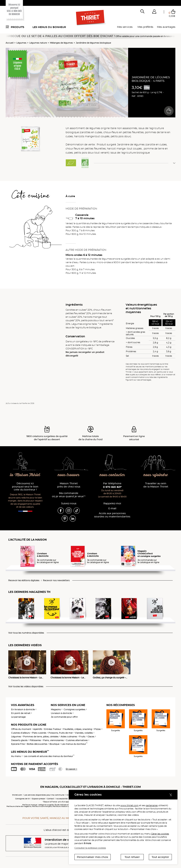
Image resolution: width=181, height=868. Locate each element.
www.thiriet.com (129, 805)
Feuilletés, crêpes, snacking (78, 729)
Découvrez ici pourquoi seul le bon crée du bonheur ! (25, 487)
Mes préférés (145, 27)
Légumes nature (38, 43)
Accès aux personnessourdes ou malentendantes (112, 515)
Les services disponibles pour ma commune (44, 795)
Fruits (82, 737)
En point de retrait (21, 713)
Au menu (16, 756)
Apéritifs (38, 729)
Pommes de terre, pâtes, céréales (41, 737)
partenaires (152, 805)
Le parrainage (18, 717)
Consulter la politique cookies (90, 848)
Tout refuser (132, 857)
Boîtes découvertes (37, 744)
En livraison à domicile (23, 709)
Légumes (21, 43)
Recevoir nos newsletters (56, 580)
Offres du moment (21, 729)
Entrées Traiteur (53, 729)
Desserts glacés (19, 740)
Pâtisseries (35, 740)
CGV (68, 795)
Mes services (125, 27)
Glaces (91, 737)
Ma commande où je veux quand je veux (69, 495)
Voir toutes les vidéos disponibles (26, 687)
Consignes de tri (23, 799)
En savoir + (71, 769)
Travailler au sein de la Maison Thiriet (156, 485)
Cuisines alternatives (77, 740)
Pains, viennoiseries (53, 740)
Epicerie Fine (18, 744)
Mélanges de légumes (61, 43)
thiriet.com (17, 795)
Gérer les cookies (160, 834)
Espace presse (38, 799)
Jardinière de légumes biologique (93, 43)
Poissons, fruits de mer (61, 733)
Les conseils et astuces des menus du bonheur (49, 756)
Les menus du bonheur (49, 27)
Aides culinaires (69, 737)
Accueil (10, 43)
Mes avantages (166, 27)
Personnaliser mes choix (93, 857)
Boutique (54, 744)
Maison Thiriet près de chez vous (69, 485)
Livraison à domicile (61, 713)
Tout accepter (160, 857)
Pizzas (97, 729)
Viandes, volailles (84, 733)
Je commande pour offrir (64, 717)
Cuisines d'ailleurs (21, 733)
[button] (154, 12)
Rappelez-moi (112, 504)
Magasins (56, 709)
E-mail (112, 508)
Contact (51, 799)
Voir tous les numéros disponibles (26, 633)
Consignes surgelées (75, 709)
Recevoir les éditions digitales (24, 580)
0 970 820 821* (112, 487)
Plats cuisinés (39, 733)
